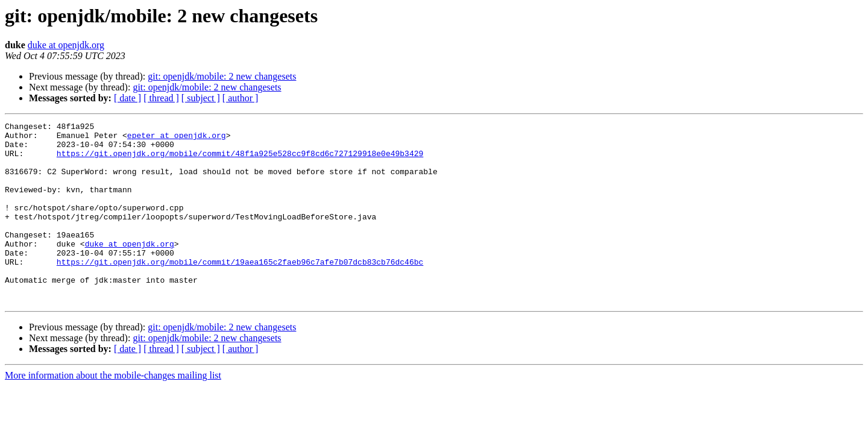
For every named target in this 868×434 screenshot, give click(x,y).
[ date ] (127, 98)
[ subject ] (201, 98)
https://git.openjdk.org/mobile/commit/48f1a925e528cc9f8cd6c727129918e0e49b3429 (240, 160)
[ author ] (241, 98)
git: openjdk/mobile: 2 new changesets (222, 76)
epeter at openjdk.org (177, 139)
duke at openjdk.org (66, 45)
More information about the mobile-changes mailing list (113, 411)
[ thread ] (161, 98)
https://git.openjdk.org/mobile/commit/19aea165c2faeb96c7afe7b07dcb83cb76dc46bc (240, 291)
